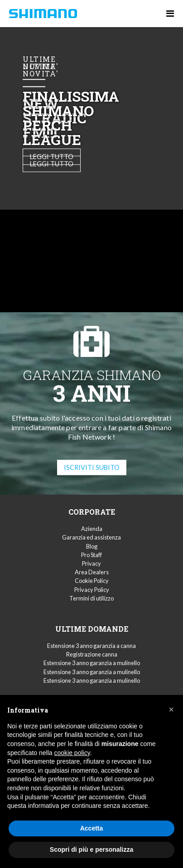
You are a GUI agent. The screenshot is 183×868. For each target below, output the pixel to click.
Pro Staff (91, 555)
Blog (92, 546)
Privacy (91, 563)
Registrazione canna (92, 654)
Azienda (92, 529)
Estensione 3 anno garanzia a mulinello (92, 663)
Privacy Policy (92, 590)
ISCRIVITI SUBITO (92, 467)
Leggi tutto (52, 164)
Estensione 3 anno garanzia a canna (91, 646)
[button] (171, 709)
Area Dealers (92, 572)
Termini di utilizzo (91, 598)
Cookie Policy (92, 581)
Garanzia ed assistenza (91, 537)
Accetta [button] (92, 828)
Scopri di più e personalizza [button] (91, 849)
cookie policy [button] (72, 753)
